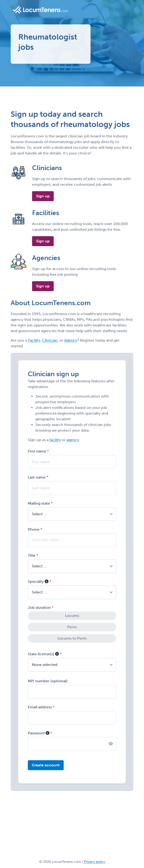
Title (32, 555)
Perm (72, 627)
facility (55, 440)
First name (37, 451)
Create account (46, 765)
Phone (34, 529)
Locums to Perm (72, 638)
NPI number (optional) (48, 681)
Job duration (39, 608)
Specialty (38, 581)
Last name (37, 477)
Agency (71, 340)
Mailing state (39, 503)
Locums (72, 616)
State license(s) (43, 654)
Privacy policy (94, 862)
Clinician (50, 340)
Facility (34, 340)
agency (73, 440)
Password (39, 733)
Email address (40, 707)
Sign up (43, 196)
